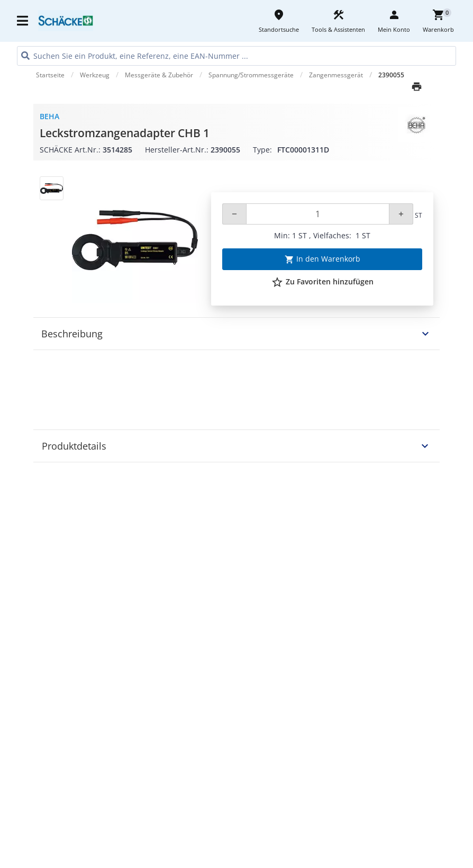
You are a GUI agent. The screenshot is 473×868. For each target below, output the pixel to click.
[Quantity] (318, 214)
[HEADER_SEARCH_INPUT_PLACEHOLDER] (236, 56)
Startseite (50, 75)
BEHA (49, 116)
